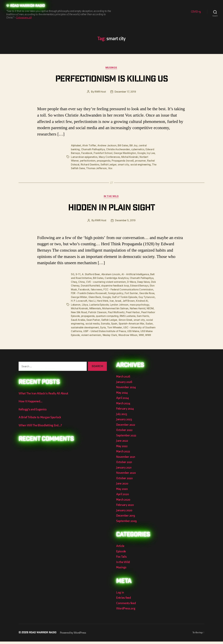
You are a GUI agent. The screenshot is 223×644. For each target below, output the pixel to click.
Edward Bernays (146, 285)
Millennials (109, 308)
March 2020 (124, 502)
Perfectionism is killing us (111, 80)
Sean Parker (118, 319)
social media (120, 323)
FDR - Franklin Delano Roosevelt (104, 293)
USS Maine (98, 334)
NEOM (83, 311)
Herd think (120, 300)
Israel (136, 300)
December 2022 (126, 427)
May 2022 (122, 449)
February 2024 (126, 411)
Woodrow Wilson (97, 338)
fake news (102, 289)
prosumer (142, 161)
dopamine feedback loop (121, 285)
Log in (120, 595)
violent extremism (139, 334)
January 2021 (124, 470)
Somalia (133, 323)
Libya (98, 304)
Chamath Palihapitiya (93, 150)
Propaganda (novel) (124, 161)
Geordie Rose (79, 297)
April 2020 (123, 497)
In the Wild (111, 196)
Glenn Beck (112, 297)
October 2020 (125, 481)
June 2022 (122, 443)
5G (73, 274)
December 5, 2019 (125, 221)
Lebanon (89, 304)
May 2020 (122, 491)
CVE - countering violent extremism (107, 282)
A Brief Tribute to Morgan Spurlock (41, 420)
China (82, 282)
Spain (142, 323)
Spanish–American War (84, 326)
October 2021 (125, 465)
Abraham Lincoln (111, 274)
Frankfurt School (104, 153)
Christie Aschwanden (118, 150)
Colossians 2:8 (24, 18)
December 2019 (126, 518)
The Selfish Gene (81, 168)
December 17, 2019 (125, 92)
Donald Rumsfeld (96, 285)
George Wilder (96, 297)
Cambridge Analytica (117, 278)
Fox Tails (122, 559)
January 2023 (125, 422)
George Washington (126, 153)
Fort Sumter (147, 293)
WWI (111, 338)
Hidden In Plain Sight (111, 208)
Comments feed (126, 606)
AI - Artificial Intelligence (136, 274)
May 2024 (122, 395)
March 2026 (124, 379)
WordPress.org (126, 611)
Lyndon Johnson (133, 304)
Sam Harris (88, 319)
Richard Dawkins (90, 164)
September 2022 (127, 438)
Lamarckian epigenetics (90, 157)
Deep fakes (145, 282)
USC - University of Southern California (104, 330)
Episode (121, 554)
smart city (124, 164)
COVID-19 (196, 12)
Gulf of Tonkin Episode (143, 297)
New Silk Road (96, 311)
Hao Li (110, 300)
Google (143, 153)
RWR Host (100, 92)
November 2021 (126, 459)
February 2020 (126, 507)
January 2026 (125, 384)
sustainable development (121, 326)
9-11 (78, 274)
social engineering (141, 164)
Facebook (87, 153)
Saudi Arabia (103, 319)
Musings (111, 68)
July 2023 (122, 416)
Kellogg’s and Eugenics (34, 412)
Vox (116, 168)
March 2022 (124, 454)
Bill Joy (134, 146)
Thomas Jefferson (102, 168)
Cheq (74, 282)
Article (120, 548)
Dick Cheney (78, 285)
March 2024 (124, 406)
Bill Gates (124, 146)
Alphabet (76, 146)
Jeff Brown (147, 300)
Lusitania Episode (113, 304)
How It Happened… (31, 404)
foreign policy (131, 293)
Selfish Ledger (109, 164)
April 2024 (123, 400)
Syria (139, 326)
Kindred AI (77, 304)
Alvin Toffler (90, 146)
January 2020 (125, 513)
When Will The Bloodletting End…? (41, 428)
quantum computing (132, 315)
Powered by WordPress (75, 635)
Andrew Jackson (107, 146)
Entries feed (124, 600)
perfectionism (88, 161)
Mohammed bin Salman (130, 308)
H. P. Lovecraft (97, 300)
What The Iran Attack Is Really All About (44, 396)
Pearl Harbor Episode (92, 315)
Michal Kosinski (136, 157)
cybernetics (139, 150)
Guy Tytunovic (79, 300)
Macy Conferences (116, 157)
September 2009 (127, 523)
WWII (118, 338)
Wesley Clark (78, 338)
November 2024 (127, 390)
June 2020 (123, 486)
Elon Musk (77, 289)
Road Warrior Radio (29, 6)
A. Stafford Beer (91, 274)
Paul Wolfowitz (134, 311)
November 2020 (127, 475)
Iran (130, 300)
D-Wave (133, 282)
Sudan (102, 326)
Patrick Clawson (115, 311)
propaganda (105, 161)
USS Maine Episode (117, 334)
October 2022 (125, 432)
